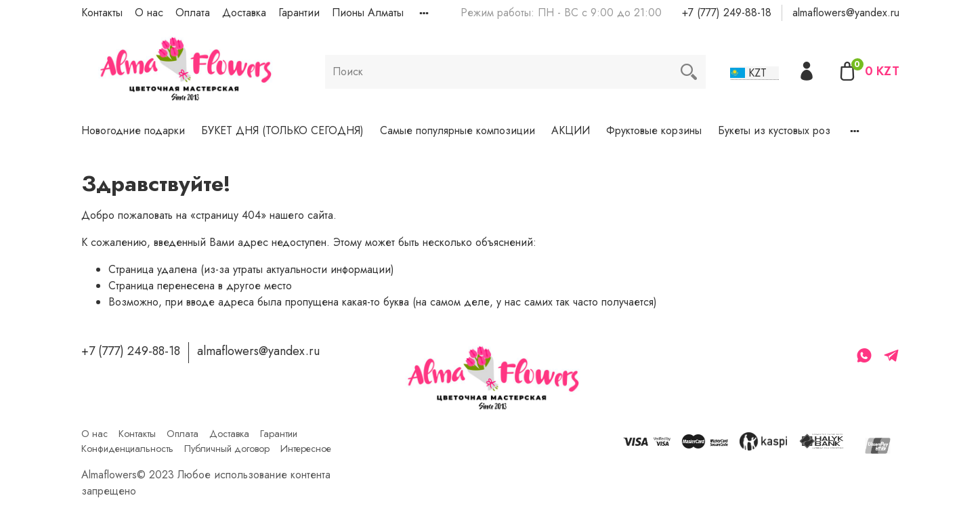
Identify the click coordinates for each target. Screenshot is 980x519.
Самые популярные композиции (457, 130)
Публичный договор (227, 449)
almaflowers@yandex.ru (846, 13)
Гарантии (299, 13)
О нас (149, 13)
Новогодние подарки (133, 130)
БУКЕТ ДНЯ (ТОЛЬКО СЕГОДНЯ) (282, 130)
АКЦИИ (571, 130)
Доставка (244, 13)
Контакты (102, 13)
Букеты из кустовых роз (774, 130)
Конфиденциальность (127, 449)
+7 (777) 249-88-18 (727, 13)
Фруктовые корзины (654, 130)
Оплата (193, 13)
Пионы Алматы (368, 13)
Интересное (306, 449)
